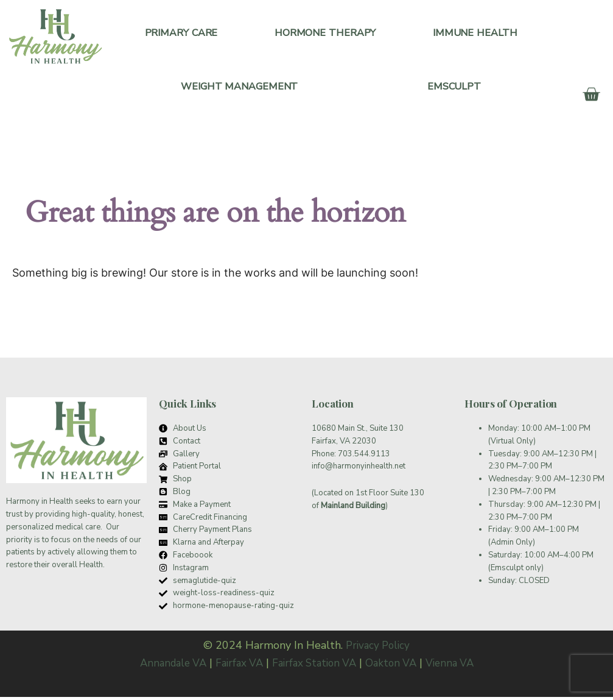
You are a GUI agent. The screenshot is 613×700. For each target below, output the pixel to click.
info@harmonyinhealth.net (359, 470)
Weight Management (239, 89)
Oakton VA (396, 666)
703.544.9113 (364, 457)
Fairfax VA (236, 666)
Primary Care (181, 34)
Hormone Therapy (325, 34)
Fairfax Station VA (315, 666)
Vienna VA (458, 666)
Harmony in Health (40, 505)
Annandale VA (166, 666)
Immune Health (475, 34)
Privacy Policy (378, 648)
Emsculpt (454, 89)
